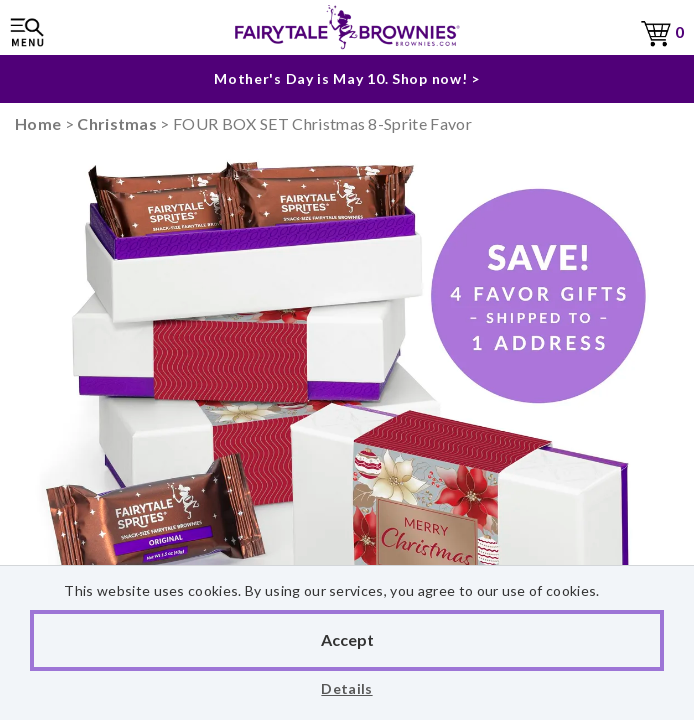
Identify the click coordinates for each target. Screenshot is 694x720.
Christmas (117, 123)
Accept (347, 639)
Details (346, 688)
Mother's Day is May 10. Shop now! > (347, 78)
